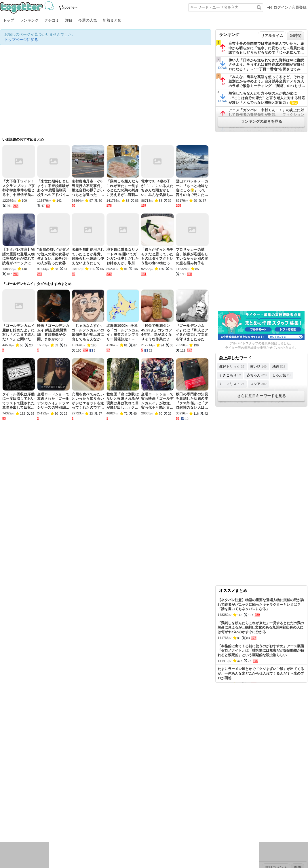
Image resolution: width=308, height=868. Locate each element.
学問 (114, 817)
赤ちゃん (257, 375)
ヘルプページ (137, 781)
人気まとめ (51, 781)
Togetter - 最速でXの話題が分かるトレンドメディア (28, 7)
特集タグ (7, 836)
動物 (50, 825)
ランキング (29, 20)
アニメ (178, 817)
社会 (31, 817)
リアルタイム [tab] (272, 36)
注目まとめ (9, 781)
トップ (8, 20)
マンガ (205, 817)
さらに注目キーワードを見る (262, 396)
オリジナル (114, 781)
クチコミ (52, 20)
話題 (21, 817)
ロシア (258, 384)
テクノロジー (132, 817)
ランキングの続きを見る (262, 121)
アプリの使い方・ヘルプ (171, 781)
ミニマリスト (232, 384)
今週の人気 (88, 20)
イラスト (17, 825)
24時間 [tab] (296, 36)
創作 (4, 825)
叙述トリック (232, 367)
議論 (41, 817)
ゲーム (191, 817)
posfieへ (69, 7)
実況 (50, 817)
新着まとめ (112, 20)
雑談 (104, 817)
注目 (69, 20)
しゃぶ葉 (281, 375)
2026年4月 (28, 799)
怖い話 (258, 367)
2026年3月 (49, 799)
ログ (77, 817)
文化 (149, 817)
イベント (64, 817)
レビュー (91, 817)
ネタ (31, 825)
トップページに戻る (21, 40)
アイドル (162, 817)
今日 (4, 799)
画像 (41, 825)
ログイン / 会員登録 (287, 7)
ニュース (7, 817)
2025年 (80, 799)
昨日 (14, 799)
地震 (279, 367)
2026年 (66, 799)
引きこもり (230, 375)
